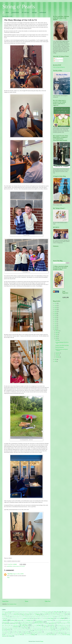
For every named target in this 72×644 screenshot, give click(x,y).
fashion (13, 620)
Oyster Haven (53, 628)
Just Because (62, 624)
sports (41, 632)
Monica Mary (4, 627)
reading (48, 629)
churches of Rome (35, 617)
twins (64, 633)
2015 (56, 311)
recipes (52, 629)
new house (13, 628)
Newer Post (5, 601)
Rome (66, 629)
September (58, 353)
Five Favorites (38, 620)
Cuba (58, 617)
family (5, 620)
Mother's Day (10, 627)
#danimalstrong (4, 612)
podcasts (21, 629)
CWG (4, 619)
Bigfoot (23, 614)
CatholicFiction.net (54, 616)
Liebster (17, 625)
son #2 (13, 632)
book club (44, 614)
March (57, 333)
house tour (43, 624)
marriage (34, 12)
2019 (56, 319)
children (68, 616)
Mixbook (64, 625)
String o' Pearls (19, 6)
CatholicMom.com (62, 616)
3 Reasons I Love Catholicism (47, 612)
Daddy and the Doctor (19, 619)
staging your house (61, 632)
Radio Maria (43, 629)
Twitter (68, 633)
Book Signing (57, 614)
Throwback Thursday (43, 633)
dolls (32, 619)
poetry (25, 629)
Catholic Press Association (33, 616)
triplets (54, 633)
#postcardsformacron (24, 612)
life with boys (25, 12)
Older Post (48, 601)
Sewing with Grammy (38, 631)
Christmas (8, 617)
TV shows (59, 633)
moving (14, 566)
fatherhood (19, 620)
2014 (56, 309)
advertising (16, 613)
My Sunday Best (51, 627)
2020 (56, 321)
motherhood (43, 12)
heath (62, 622)
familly (69, 619)
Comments (56, 61)
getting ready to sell (67, 620)
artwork (63, 613)
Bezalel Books (17, 614)
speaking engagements (35, 632)
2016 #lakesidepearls (37, 612)
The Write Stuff (20, 633)
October (57, 355)
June (57, 339)
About (7, 12)
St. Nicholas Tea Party (47, 632)
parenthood (63, 628)
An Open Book (41, 613)
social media (4, 632)
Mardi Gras (34, 625)
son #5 (27, 632)
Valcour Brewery (8, 635)
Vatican (13, 635)
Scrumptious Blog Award (24, 631)
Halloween (54, 622)
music (32, 627)
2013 (56, 307)
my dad (40, 627)
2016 (56, 313)
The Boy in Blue (13, 633)
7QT (64, 612)
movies (22, 627)
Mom (68, 625)
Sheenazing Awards (46, 631)
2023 (56, 327)
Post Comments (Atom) (12, 604)
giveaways (5, 622)
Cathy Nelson (10, 574)
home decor (15, 624)
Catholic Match (25, 616)
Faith (62, 618)
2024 (56, 329)
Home (27, 601)
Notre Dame (25, 628)
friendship (60, 620)
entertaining (45, 619)
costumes (50, 617)
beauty (12, 614)
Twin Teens (57, 340)
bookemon (62, 614)
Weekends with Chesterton (41, 635)
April (57, 335)
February (57, 331)
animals (54, 613)
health (58, 622)
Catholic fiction (18, 616)
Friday (56, 620)
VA (3, 635)
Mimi (49, 625)
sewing (31, 631)
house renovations (37, 624)
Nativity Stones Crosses (6, 628)
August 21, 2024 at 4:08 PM (18, 574)
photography (8, 629)
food (52, 620)
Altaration (30, 613)
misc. (53, 625)
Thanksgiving (68, 632)
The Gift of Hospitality (60, 347)
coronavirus (45, 617)
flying (48, 620)
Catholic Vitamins (48, 616)
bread (3, 616)
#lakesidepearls (10, 612)
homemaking (23, 624)
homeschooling (29, 624)
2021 (56, 323)
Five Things (44, 620)
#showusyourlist (30, 612)
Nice (20, 628)
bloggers (33, 614)
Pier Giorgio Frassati (15, 629)
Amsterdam (35, 613)
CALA (10, 616)
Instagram (52, 624)
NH (17, 628)
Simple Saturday (53, 631)
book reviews (51, 614)
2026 (56, 361)
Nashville (58, 627)
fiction (24, 620)
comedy (41, 617)
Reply (8, 578)
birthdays (28, 614)
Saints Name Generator (16, 631)
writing (10, 636)
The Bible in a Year (6, 633)
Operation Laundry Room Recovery (43, 628)
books (66, 614)
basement (8, 614)
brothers (6, 616)
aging (20, 613)
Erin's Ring (51, 619)
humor (47, 624)
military (45, 625)
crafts (54, 617)
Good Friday (11, 622)
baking (3, 614)
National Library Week (65, 627)
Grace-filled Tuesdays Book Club (26, 622)
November (58, 357)
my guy (17, 566)
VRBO (21, 635)
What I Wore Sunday (50, 635)
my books (36, 627)
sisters (59, 631)
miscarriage (59, 625)
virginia (16, 635)
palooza (58, 628)
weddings (33, 635)
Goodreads (16, 622)
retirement (57, 629)
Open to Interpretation (33, 628)
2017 (56, 315)
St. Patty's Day (54, 632)
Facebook (58, 619)
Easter (36, 619)
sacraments (9, 631)
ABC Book (7, 613)
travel (48, 633)
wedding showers (27, 635)
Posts (55, 59)
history (65, 622)
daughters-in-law (26, 619)
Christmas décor (21, 617)
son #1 (9, 632)
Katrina (66, 624)
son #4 (23, 566)
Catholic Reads (41, 616)
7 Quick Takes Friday (57, 612)
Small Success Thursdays (65, 631)
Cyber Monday (10, 619)
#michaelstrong (17, 612)
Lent (13, 625)
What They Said (59, 635)
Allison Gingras (25, 613)
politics (28, 629)
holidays (8, 624)
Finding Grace (30, 620)
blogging (38, 614)
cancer (14, 616)
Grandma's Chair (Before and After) (62, 345)
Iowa (57, 624)
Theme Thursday (27, 633)
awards (68, 613)
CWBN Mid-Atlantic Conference (65, 617)
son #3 (20, 566)
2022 (56, 325)
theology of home (35, 633)
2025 (56, 359)
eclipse (41, 619)
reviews (61, 629)
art (58, 613)
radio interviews (37, 629)
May (57, 337)
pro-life (32, 629)
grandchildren (15, 12)
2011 (56, 303)
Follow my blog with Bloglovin (59, 67)
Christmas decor (15, 617)
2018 (56, 317)
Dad (14, 619)
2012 (56, 305)
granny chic (49, 622)
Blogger (42, 641)
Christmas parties (28, 617)
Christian (3, 617)
